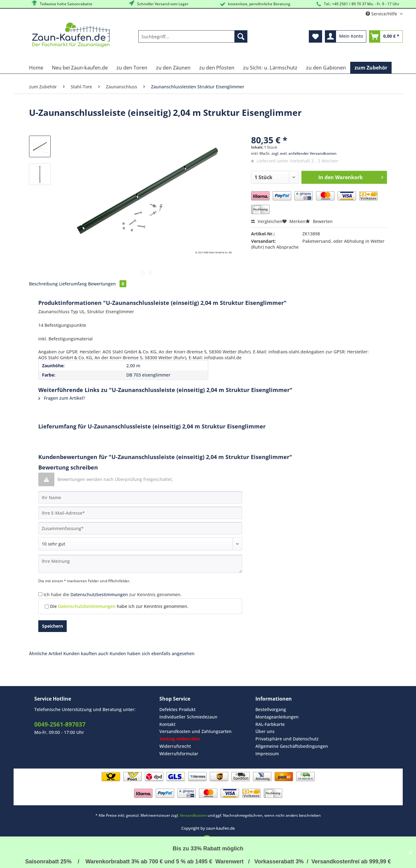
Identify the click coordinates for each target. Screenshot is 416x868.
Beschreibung (43, 284)
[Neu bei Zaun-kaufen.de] (80, 68)
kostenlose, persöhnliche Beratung (255, 4)
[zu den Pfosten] (217, 68)
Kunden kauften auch (86, 653)
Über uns (265, 731)
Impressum (267, 754)
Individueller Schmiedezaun (188, 717)
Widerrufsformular (179, 754)
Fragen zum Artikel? (62, 398)
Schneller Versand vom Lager (158, 3)
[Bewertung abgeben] (140, 544)
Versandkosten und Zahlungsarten (195, 731)
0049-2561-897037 (60, 724)
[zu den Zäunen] (173, 68)
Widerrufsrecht (175, 746)
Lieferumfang (73, 284)
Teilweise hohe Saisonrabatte (62, 3)
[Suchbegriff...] (193, 36)
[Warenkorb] (386, 36)
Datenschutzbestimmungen (99, 594)
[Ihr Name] (140, 497)
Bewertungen (107, 284)
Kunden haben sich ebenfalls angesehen (152, 653)
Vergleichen (267, 221)
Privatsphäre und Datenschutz (287, 739)
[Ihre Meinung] (140, 564)
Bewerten (319, 221)
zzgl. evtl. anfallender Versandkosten (304, 153)
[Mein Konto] (346, 36)
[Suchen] (241, 36)
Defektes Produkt (177, 709)
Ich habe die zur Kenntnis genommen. (113, 594)
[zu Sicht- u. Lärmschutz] (270, 68)
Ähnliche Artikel (46, 653)
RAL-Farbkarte (270, 724)
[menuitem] (193, 39)
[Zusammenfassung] (140, 528)
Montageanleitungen (277, 717)
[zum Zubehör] (371, 68)
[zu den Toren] (132, 68)
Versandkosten (193, 815)
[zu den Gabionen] (326, 68)
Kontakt (167, 724)
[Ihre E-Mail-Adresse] (140, 513)
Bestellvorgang (271, 709)
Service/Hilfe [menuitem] (382, 14)
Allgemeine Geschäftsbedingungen (292, 746)
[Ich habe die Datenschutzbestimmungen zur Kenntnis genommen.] (40, 594)
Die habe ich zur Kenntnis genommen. (119, 606)
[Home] (36, 68)
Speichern (53, 626)
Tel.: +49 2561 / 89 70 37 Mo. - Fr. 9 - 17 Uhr (357, 4)
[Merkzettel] (315, 36)
